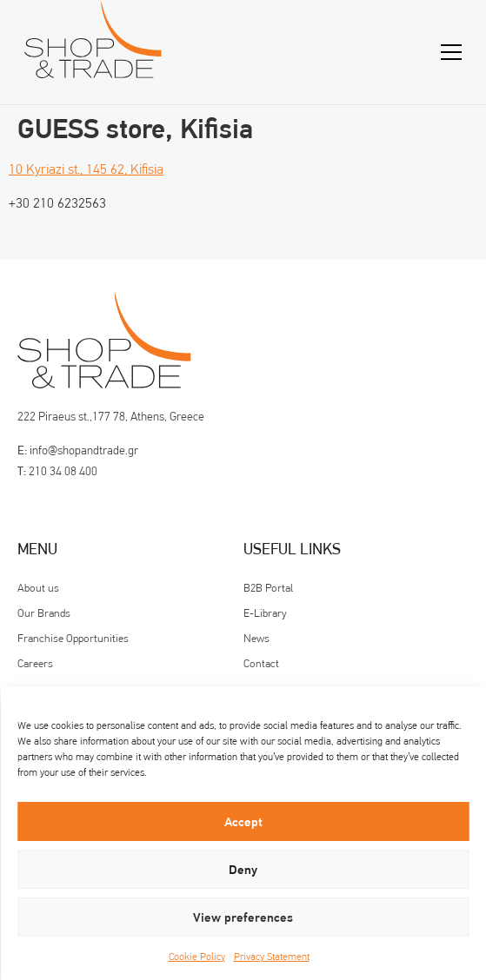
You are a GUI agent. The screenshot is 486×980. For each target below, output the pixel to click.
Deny (243, 870)
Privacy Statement (272, 957)
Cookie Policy (197, 957)
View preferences (243, 917)
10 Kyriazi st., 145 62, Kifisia (86, 169)
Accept (243, 822)
